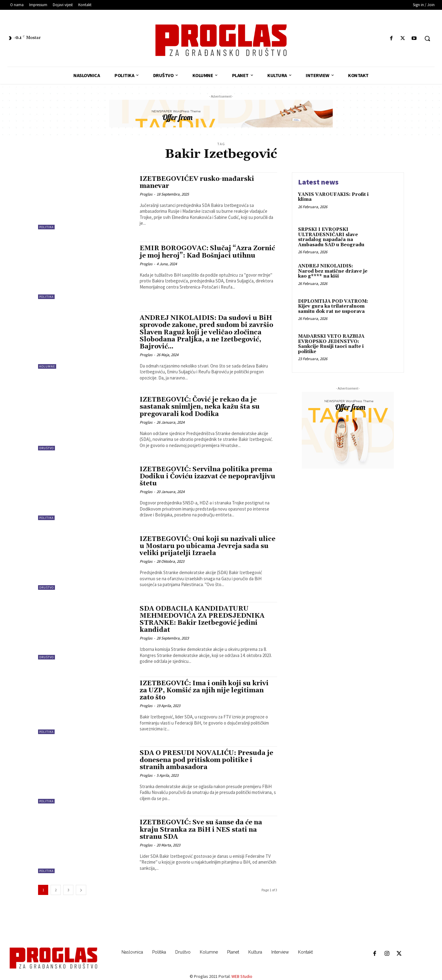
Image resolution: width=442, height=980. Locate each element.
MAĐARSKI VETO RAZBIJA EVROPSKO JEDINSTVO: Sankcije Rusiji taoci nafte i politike (331, 344)
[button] (427, 38)
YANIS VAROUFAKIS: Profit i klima (333, 197)
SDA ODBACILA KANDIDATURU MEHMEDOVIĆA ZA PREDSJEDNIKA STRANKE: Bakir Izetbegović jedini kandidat (202, 619)
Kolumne (47, 366)
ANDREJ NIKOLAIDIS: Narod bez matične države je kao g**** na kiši (333, 271)
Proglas (146, 194)
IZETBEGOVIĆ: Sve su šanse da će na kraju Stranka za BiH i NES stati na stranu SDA (201, 830)
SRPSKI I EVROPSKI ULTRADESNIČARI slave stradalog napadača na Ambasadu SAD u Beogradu (331, 237)
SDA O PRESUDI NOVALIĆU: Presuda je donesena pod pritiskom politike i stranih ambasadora (206, 760)
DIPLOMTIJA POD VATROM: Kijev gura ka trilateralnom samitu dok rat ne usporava (333, 306)
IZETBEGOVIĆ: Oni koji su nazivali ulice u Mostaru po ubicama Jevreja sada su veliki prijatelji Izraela (207, 546)
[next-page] (81, 890)
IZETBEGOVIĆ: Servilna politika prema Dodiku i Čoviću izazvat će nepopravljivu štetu (207, 476)
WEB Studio (242, 976)
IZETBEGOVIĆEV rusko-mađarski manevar (197, 183)
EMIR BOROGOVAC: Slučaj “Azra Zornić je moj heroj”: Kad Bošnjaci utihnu (207, 252)
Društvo (47, 448)
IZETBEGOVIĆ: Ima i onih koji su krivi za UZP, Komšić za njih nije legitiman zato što (204, 690)
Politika (46, 227)
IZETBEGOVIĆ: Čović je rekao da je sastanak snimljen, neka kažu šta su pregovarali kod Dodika (200, 407)
